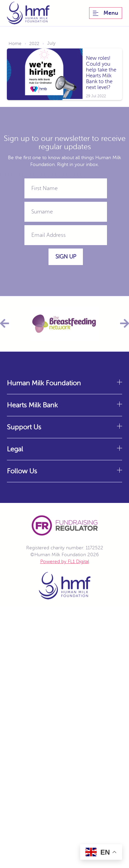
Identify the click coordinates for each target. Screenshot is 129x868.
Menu (106, 13)
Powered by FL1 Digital (65, 562)
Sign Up (66, 257)
